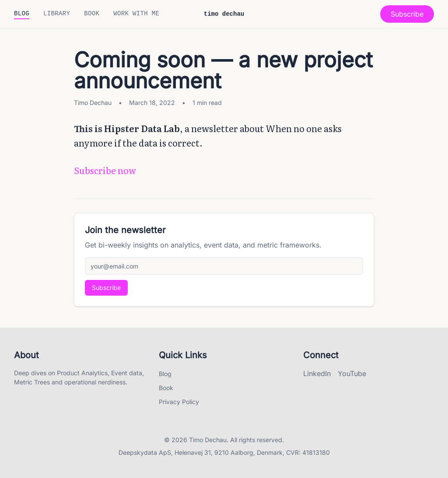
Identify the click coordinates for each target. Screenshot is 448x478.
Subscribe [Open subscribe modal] (407, 14)
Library (57, 14)
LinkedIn (317, 373)
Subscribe (106, 288)
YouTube (352, 373)
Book (92, 14)
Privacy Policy (179, 402)
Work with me (136, 14)
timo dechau (224, 14)
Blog (22, 14)
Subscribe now (105, 170)
